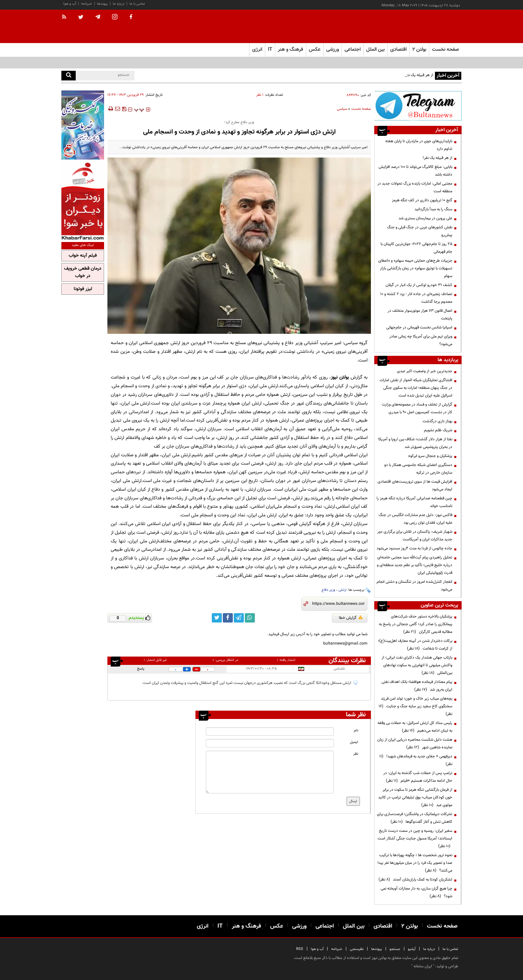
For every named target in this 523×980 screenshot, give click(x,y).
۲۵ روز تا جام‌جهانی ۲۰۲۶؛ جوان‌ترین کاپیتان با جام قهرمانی (416, 248)
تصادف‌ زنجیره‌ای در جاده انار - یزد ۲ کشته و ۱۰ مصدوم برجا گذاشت (416, 298)
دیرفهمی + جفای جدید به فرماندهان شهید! (416, 760)
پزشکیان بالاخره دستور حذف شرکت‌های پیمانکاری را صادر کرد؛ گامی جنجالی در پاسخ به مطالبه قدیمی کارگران (416, 624)
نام (356, 730)
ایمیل (354, 742)
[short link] (338, 604)
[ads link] (418, 106)
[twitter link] (217, 618)
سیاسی (342, 109)
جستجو (395, 949)
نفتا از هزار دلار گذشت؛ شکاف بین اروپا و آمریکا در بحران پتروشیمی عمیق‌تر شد (415, 443)
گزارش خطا (351, 618)
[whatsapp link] (250, 618)
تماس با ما (137, 4)
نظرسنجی (357, 949)
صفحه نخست (445, 50)
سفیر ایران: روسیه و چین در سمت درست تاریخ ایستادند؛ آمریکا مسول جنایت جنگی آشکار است (415, 838)
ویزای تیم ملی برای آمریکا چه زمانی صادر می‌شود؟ (421, 340)
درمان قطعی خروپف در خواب (83, 272)
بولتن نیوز (340, 377)
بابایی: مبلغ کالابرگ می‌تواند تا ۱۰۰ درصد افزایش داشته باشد (415, 171)
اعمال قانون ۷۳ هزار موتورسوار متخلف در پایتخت (420, 315)
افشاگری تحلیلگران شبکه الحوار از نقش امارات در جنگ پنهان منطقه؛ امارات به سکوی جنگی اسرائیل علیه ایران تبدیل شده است (416, 388)
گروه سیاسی (356, 343)
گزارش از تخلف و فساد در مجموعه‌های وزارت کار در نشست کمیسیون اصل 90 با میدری (417, 408)
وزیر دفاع (328, 590)
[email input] (270, 743)
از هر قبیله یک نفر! (437, 158)
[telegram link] (239, 618)
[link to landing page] (428, 27)
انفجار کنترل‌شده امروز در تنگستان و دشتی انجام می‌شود (414, 586)
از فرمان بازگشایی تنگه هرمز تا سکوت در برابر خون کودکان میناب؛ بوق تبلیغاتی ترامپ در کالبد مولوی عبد (415, 797)
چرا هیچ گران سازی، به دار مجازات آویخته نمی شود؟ (416, 892)
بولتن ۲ (419, 50)
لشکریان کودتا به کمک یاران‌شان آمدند (415, 880)
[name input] (270, 731)
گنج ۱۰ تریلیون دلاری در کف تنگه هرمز (422, 200)
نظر (356, 754)
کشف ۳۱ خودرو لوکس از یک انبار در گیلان (419, 285)
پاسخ (141, 669)
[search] (69, 76)
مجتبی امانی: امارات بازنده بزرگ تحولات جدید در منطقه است (415, 187)
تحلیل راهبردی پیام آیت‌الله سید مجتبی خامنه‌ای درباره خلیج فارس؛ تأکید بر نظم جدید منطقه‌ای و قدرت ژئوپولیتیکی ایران (415, 565)
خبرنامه (87, 4)
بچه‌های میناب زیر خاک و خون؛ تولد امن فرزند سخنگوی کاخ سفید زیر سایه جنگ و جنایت (415, 706)
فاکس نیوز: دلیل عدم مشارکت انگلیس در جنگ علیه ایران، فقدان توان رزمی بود (415, 519)
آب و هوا (70, 4)
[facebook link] (228, 618)
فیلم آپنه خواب (83, 256)
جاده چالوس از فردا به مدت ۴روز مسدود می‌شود (414, 548)
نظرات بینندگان (347, 661)
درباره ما (119, 4)
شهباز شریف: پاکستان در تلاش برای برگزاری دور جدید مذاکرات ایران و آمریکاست (415, 536)
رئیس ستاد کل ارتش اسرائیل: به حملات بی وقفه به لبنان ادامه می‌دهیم (415, 727)
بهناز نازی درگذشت (437, 421)
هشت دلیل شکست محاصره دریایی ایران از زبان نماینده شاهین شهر (415, 744)
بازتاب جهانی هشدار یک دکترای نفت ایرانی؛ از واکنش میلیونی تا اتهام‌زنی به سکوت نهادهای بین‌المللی (417, 665)
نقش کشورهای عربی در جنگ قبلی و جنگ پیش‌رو (420, 231)
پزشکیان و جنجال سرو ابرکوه (430, 456)
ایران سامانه (423, 966)
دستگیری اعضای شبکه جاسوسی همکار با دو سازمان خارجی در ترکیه (418, 469)
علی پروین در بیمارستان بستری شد (425, 218)
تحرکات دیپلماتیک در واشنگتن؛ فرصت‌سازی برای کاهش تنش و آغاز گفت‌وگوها (415, 818)
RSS (300, 949)
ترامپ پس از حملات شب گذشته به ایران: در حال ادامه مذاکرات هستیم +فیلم (418, 777)
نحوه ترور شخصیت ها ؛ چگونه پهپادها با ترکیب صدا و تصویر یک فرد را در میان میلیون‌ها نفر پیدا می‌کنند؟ (415, 863)
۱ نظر (260, 95)
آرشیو (412, 949)
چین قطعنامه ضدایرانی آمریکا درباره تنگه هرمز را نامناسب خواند (414, 502)
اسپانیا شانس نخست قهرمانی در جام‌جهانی (419, 327)
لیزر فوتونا (83, 289)
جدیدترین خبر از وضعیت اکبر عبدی (425, 371)
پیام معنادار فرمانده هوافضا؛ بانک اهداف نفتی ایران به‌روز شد (417, 686)
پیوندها (102, 4)
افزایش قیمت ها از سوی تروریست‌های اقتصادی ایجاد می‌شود (415, 485)
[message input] (270, 772)
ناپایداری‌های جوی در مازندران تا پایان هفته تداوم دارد (419, 145)
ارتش (343, 590)
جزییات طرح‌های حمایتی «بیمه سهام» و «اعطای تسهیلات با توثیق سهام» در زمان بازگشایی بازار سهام (415, 268)
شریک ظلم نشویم (438, 430)
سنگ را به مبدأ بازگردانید (433, 209)
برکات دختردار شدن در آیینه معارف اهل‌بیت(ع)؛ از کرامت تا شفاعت (415, 645)
